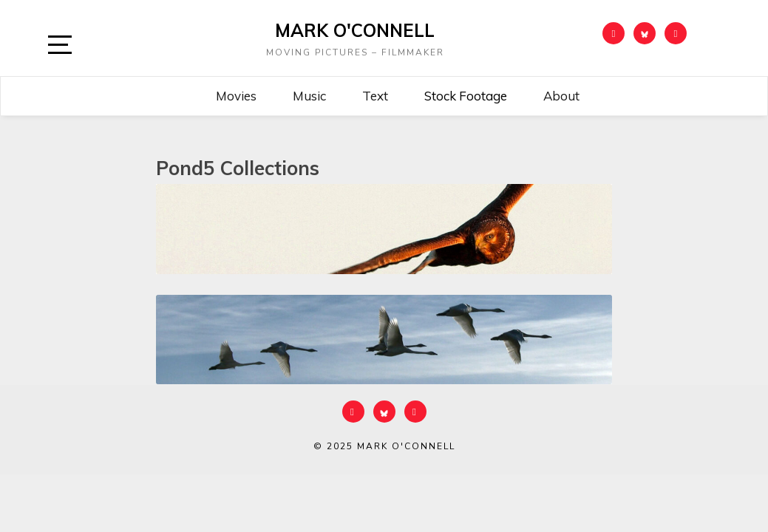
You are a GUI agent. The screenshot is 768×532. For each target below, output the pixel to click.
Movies (236, 96)
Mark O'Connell (355, 30)
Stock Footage (466, 96)
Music (309, 96)
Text (375, 96)
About (561, 96)
